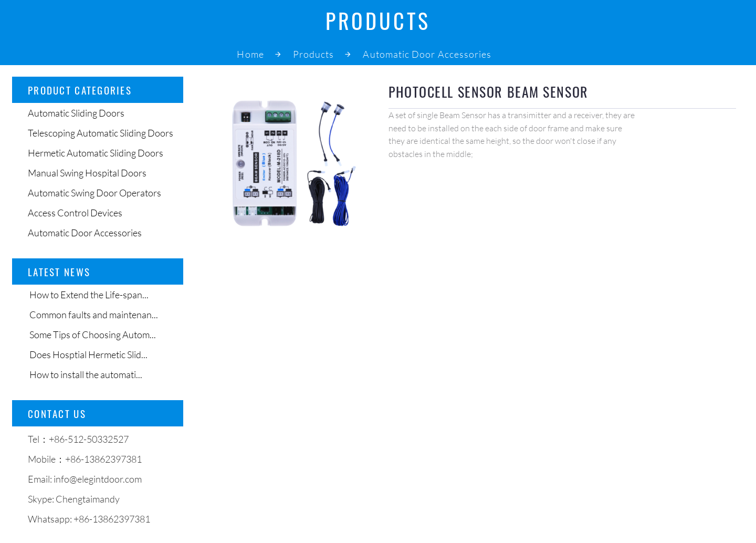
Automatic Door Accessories (427, 54)
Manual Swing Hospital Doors (87, 173)
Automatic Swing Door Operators (94, 193)
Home (250, 54)
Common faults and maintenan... (93, 315)
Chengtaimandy (88, 499)
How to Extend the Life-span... (88, 295)
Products (314, 54)
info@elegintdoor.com (98, 479)
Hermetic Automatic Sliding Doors (96, 153)
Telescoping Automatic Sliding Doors (101, 133)
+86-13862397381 (112, 519)
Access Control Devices (75, 213)
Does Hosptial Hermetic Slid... (88, 354)
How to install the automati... (85, 374)
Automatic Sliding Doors (76, 113)
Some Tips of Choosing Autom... (92, 335)
